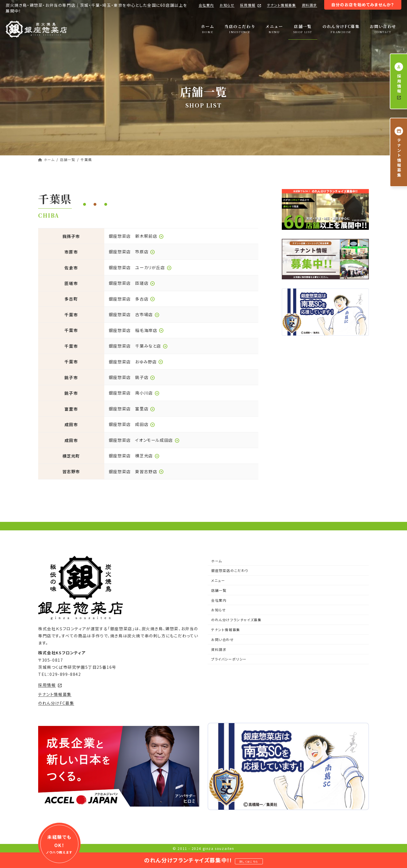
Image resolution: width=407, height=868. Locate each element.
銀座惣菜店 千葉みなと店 (138, 346)
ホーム (217, 561)
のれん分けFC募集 (56, 703)
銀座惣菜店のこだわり (230, 570)
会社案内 (206, 5)
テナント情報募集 (282, 5)
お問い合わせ (223, 639)
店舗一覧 (219, 590)
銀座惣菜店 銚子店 (132, 377)
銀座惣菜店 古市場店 (134, 314)
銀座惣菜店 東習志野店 (137, 471)
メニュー (218, 580)
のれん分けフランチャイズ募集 (236, 620)
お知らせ (227, 5)
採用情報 (251, 5)
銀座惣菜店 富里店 (132, 409)
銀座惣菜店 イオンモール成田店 (144, 440)
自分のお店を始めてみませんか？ (363, 5)
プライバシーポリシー (229, 659)
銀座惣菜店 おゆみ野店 (136, 362)
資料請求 (309, 5)
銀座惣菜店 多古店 (132, 299)
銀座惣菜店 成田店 (132, 424)
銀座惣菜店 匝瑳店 (132, 283)
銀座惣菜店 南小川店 (134, 393)
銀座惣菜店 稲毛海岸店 (137, 330)
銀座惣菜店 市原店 (132, 251)
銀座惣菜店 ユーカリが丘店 (140, 267)
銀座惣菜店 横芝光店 (134, 456)
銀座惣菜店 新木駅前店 (137, 236)
